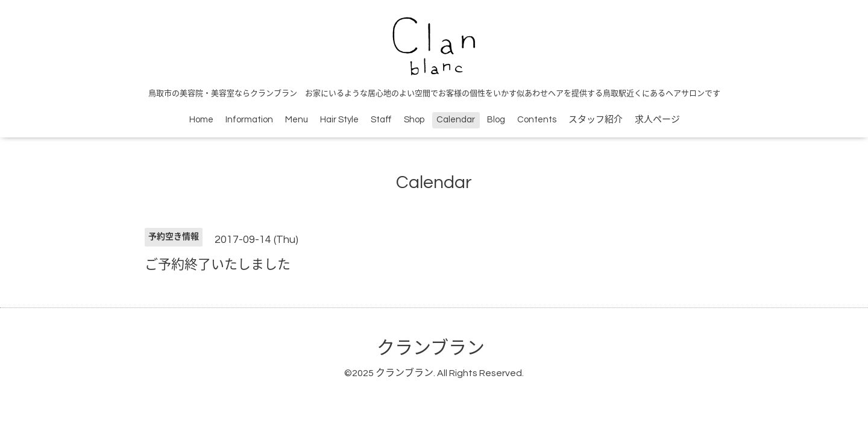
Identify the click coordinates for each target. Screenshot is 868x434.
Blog (496, 120)
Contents (537, 120)
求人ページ (657, 120)
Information (249, 120)
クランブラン (431, 348)
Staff (381, 120)
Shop (414, 120)
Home (201, 120)
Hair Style (339, 120)
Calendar (456, 120)
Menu (297, 120)
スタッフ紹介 (596, 120)
